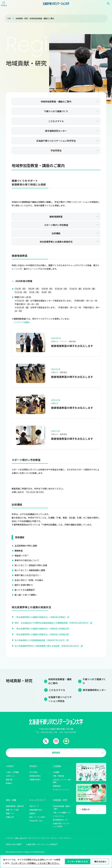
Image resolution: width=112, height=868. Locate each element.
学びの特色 (33, 772)
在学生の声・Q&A (36, 821)
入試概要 (56, 772)
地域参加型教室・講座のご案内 (56, 101)
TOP (9, 18)
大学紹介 (10, 766)
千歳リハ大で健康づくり (56, 111)
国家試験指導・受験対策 (15, 806)
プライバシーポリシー (49, 838)
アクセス (9, 838)
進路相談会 (57, 786)
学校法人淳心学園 (13, 844)
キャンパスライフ (37, 800)
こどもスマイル (56, 121)
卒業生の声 (10, 817)
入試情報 (57, 766)
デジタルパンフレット (61, 790)
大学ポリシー (11, 776)
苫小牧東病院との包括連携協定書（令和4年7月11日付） (40, 640)
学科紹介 (33, 766)
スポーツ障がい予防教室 (56, 225)
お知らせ (86, 809)
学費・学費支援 (58, 776)
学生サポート (34, 806)
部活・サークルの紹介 (37, 817)
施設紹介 (33, 813)
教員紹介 (9, 783)
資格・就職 (11, 800)
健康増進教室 (56, 217)
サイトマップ (34, 838)
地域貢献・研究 (60, 800)
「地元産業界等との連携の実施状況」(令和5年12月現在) (41, 634)
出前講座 (56, 233)
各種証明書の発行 (36, 810)
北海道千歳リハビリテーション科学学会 (56, 141)
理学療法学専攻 (35, 776)
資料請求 (56, 753)
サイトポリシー (66, 838)
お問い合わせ (20, 838)
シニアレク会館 (21, 322)
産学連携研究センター (56, 131)
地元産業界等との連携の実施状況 (56, 242)
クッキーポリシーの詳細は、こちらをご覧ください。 (36, 863)
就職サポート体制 (12, 810)
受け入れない (100, 861)
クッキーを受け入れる (78, 861)
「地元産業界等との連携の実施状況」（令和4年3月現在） (41, 617)
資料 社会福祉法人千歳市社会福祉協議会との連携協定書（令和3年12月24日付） (52, 623)
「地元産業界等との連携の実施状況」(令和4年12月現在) (41, 629)
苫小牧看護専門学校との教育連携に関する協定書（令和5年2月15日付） (48, 646)
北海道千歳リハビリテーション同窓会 (60, 699)
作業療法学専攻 (35, 780)
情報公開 (9, 780)
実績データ (10, 813)
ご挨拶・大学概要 (12, 772)
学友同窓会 (56, 150)
